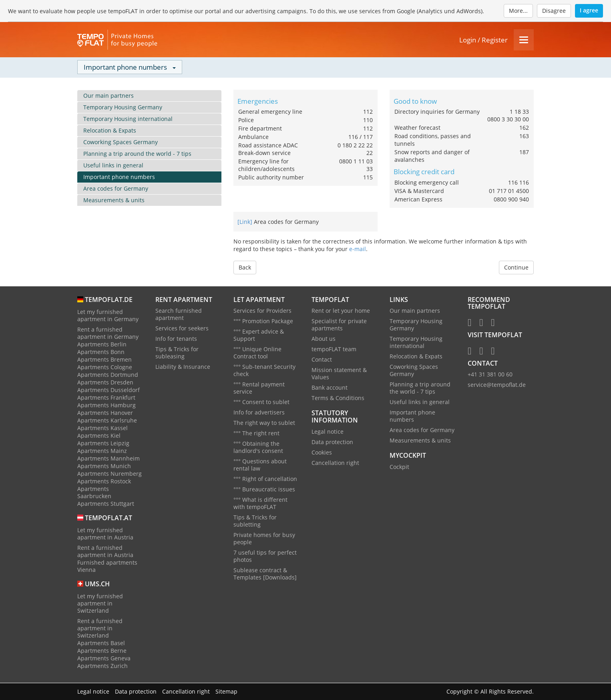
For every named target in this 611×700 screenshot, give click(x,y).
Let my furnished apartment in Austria (105, 534)
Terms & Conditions (338, 399)
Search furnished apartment (179, 315)
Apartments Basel (101, 643)
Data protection (332, 442)
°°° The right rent (256, 434)
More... (518, 11)
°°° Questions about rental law (260, 466)
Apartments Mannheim (109, 459)
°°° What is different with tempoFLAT (260, 504)
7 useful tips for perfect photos (265, 557)
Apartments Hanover (105, 413)
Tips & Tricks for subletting (255, 522)
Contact (322, 360)
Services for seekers (182, 329)
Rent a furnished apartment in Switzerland (100, 629)
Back (245, 268)
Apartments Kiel (99, 436)
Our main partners (109, 96)
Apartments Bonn (101, 352)
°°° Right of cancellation (265, 480)
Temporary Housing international (128, 119)
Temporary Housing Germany (123, 108)
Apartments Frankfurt (106, 398)
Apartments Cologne (105, 367)
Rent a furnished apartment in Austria (105, 552)
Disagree (554, 11)
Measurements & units (114, 200)
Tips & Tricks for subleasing (177, 353)
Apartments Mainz (102, 451)
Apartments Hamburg (107, 405)
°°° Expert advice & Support (259, 336)
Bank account (330, 388)
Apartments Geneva (104, 659)
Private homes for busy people (264, 539)
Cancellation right (335, 463)
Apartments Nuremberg (110, 474)
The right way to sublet (264, 423)
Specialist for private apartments (339, 325)
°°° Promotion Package (263, 322)
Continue (516, 268)
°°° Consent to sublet (261, 403)
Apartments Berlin (102, 345)
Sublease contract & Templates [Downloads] (265, 574)
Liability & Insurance (183, 367)
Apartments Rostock (104, 482)
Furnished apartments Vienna (107, 566)
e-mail (358, 249)
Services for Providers (262, 311)
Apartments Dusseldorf (109, 390)
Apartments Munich (104, 466)
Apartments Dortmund (108, 375)
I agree (589, 10)
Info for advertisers (259, 413)
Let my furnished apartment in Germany (108, 316)
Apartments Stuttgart (106, 504)
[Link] (245, 222)
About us (324, 339)
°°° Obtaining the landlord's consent (258, 448)
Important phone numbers (119, 177)
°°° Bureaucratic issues (264, 490)
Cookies (322, 453)
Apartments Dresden (105, 383)
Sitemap (226, 691)
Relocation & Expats (110, 131)
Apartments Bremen (105, 360)
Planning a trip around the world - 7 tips (137, 154)
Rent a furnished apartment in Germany (108, 333)
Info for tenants (176, 339)
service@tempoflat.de (497, 385)
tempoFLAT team (334, 350)
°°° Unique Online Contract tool (257, 353)
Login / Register (483, 40)
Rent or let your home (341, 311)
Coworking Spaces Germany (121, 142)
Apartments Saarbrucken (94, 493)
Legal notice (328, 432)
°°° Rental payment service (259, 389)
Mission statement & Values (339, 374)
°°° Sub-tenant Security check (264, 371)
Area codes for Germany (116, 189)
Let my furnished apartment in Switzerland (100, 604)
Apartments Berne (102, 651)
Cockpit (399, 468)
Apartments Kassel (103, 428)
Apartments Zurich (103, 666)
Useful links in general (113, 166)
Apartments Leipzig (103, 444)
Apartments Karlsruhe (107, 421)
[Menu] (524, 40)
